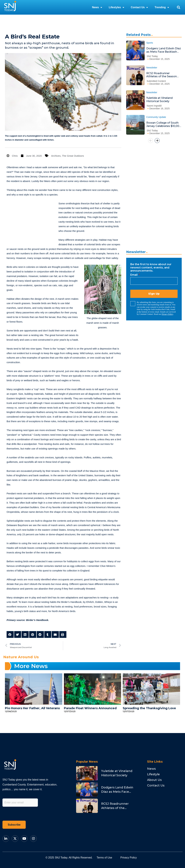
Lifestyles (116, 7)
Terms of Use (104, 858)
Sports (150, 43)
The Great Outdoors (73, 156)
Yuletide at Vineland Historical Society (159, 100)
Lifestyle (153, 774)
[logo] (10, 7)
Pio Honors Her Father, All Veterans (32, 708)
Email (134, 275)
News (97, 7)
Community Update (156, 117)
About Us (154, 780)
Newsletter (152, 68)
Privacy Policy (167, 314)
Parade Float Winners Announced (90, 708)
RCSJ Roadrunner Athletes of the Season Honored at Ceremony (162, 75)
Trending (162, 7)
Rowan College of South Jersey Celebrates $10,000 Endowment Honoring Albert (164, 124)
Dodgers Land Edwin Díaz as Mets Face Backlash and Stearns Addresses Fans (164, 50)
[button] (178, 7)
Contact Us (139, 7)
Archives (56, 156)
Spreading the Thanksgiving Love (149, 708)
